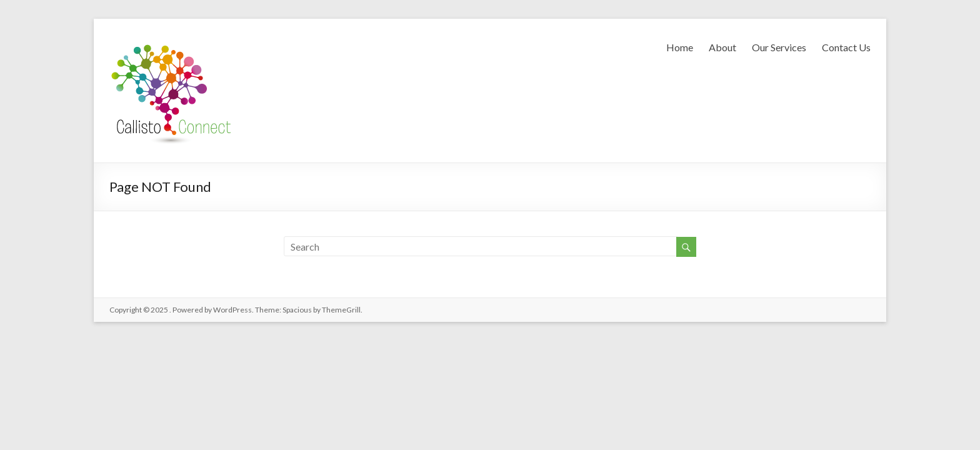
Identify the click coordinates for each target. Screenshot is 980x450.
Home (680, 47)
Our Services (779, 47)
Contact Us (846, 47)
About (722, 47)
